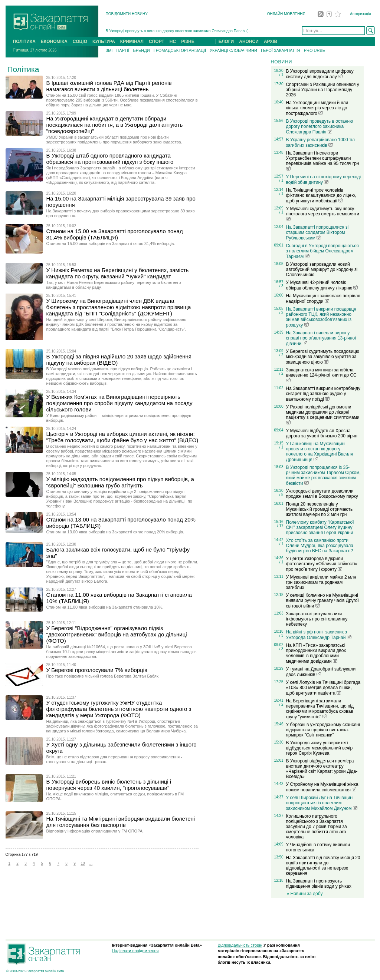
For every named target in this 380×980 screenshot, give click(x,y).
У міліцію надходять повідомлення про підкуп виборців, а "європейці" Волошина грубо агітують (120, 482)
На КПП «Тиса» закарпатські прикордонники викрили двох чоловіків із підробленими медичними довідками (316, 653)
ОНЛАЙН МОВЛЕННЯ (286, 14)
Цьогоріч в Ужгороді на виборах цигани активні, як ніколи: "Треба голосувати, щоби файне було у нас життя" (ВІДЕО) (122, 437)
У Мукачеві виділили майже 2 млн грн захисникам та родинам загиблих (321, 582)
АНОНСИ (249, 42)
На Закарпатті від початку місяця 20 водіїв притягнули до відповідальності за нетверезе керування (323, 865)
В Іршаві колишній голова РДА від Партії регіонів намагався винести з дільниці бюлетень (109, 86)
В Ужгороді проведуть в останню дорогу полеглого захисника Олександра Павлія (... (178, 31)
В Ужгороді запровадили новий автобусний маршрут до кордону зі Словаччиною (322, 269)
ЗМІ (109, 50)
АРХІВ (271, 42)
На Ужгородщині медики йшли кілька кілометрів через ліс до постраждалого (317, 108)
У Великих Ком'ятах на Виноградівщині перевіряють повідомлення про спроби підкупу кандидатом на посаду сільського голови (119, 403)
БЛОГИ (226, 42)
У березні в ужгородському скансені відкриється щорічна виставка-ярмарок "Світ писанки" (323, 730)
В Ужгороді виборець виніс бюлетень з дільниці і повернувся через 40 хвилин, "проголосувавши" (109, 785)
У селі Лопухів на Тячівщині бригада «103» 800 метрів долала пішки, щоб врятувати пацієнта (323, 688)
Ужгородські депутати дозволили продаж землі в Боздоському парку (322, 494)
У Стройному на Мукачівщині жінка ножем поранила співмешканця (322, 787)
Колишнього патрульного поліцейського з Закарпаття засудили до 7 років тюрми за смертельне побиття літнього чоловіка (317, 827)
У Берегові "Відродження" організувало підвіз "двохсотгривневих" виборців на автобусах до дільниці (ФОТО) (117, 634)
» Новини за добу (305, 894)
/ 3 (281, 286)
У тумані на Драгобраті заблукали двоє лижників (321, 672)
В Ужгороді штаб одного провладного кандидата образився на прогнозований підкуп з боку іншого (110, 159)
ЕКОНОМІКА (54, 42)
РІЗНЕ (188, 42)
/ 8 (281, 495)
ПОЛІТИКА (24, 42)
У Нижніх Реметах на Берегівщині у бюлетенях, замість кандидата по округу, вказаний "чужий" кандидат (118, 273)
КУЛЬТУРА (104, 42)
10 (83, 863)
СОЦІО (80, 42)
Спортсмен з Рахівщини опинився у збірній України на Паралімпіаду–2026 (323, 90)
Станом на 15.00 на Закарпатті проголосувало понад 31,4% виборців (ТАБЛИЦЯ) (115, 234)
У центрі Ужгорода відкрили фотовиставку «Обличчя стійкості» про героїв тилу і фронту (322, 564)
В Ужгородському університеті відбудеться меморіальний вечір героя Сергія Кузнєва (320, 748)
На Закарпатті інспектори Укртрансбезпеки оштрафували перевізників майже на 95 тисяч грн (323, 160)
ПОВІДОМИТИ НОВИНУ (127, 14)
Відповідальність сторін (240, 945)
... (91, 863)
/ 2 (281, 355)
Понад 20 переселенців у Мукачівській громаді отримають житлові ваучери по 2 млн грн (320, 509)
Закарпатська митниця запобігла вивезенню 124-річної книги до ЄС (321, 375)
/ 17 (280, 526)
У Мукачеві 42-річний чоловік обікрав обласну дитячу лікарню (322, 285)
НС (173, 42)
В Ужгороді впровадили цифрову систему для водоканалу (320, 74)
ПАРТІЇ (123, 50)
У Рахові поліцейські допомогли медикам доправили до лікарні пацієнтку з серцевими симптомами (323, 414)
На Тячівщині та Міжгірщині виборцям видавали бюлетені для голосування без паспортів (121, 822)
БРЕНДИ (141, 50)
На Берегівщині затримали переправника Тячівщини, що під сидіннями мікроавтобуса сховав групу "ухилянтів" (320, 709)
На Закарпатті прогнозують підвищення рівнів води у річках (319, 884)
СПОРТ (157, 42)
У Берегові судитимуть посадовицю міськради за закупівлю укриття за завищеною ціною (323, 357)
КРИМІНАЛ (132, 42)
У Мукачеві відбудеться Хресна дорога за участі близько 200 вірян (322, 433)
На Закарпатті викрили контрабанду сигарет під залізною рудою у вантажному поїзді (323, 394)
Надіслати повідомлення (135, 951)
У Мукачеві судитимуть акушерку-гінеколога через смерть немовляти (323, 213)
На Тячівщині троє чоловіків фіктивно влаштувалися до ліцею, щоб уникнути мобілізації (321, 196)
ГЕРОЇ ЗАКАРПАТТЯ (281, 50)
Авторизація (360, 14)
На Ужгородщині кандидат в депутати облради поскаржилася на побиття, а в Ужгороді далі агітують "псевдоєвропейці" (115, 125)
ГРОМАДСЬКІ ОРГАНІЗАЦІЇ (180, 50)
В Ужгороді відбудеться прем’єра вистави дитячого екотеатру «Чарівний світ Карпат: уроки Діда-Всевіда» (322, 769)
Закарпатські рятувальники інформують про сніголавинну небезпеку (317, 619)
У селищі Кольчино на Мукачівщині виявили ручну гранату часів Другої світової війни (322, 601)
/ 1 (281, 75)
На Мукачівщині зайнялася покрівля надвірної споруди (323, 299)
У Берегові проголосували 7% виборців (97, 670)
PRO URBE (315, 50)
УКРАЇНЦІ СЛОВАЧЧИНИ (233, 50)
